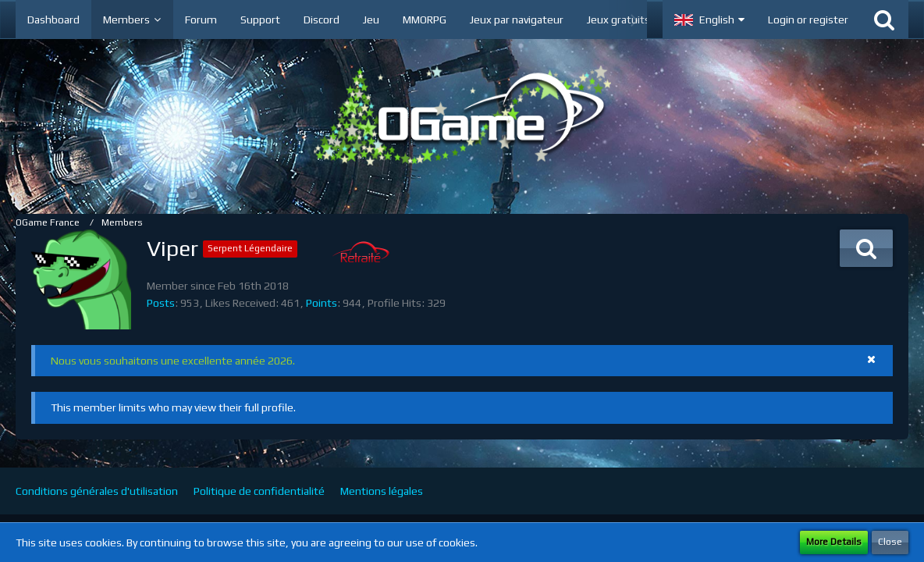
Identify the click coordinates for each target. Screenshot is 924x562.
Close (890, 542)
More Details (834, 542)
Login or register (808, 20)
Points (322, 303)
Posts (161, 303)
